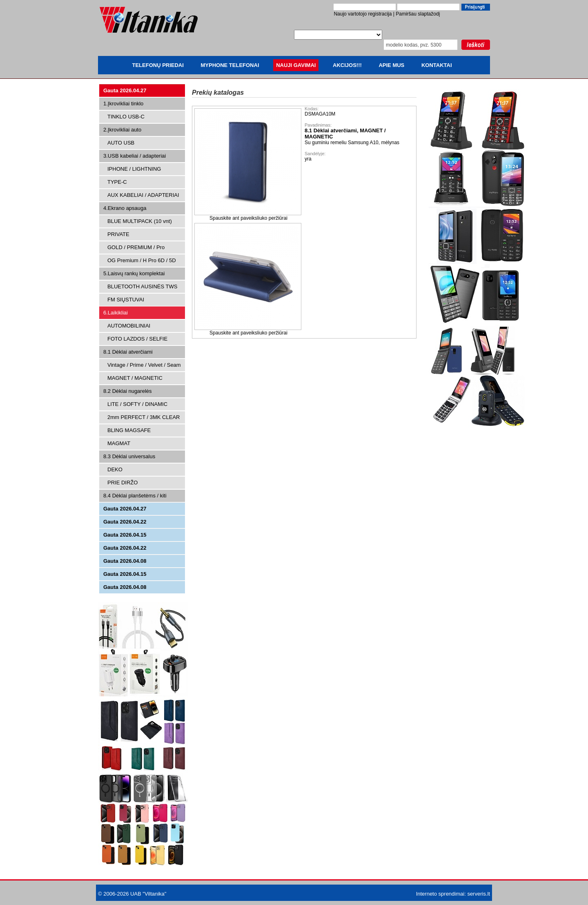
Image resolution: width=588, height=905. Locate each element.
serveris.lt (479, 894)
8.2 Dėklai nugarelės (128, 391)
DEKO (115, 469)
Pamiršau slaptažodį (418, 14)
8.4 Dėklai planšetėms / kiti (135, 496)
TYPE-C (117, 182)
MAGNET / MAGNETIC (135, 378)
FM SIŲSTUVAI (126, 300)
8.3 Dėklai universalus (129, 456)
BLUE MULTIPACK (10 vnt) (140, 221)
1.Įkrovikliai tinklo (123, 104)
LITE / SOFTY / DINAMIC (137, 404)
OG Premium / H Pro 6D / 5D (142, 260)
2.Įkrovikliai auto (122, 130)
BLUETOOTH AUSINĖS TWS (142, 286)
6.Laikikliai (116, 313)
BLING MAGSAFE (129, 430)
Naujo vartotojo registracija (363, 14)
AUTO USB (121, 143)
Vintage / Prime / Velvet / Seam (144, 365)
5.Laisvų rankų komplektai (134, 273)
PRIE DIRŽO (122, 483)
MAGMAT (119, 443)
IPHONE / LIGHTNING (134, 169)
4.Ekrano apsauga (125, 208)
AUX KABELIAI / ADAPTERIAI (143, 195)
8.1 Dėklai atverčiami (128, 352)
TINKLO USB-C (126, 117)
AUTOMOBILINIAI (129, 326)
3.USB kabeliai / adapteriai (135, 156)
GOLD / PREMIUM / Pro (136, 247)
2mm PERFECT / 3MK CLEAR (144, 417)
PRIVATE (118, 234)
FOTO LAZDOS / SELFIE (137, 339)
